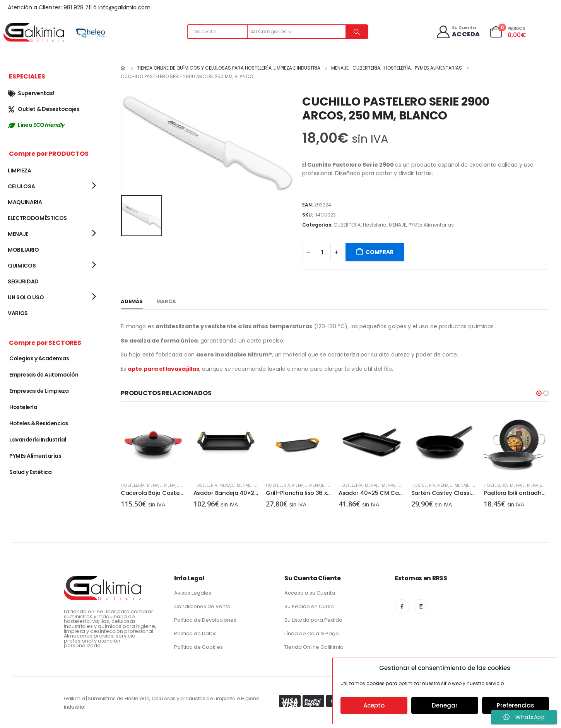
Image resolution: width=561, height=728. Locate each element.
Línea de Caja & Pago (312, 633)
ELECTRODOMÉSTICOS (37, 218)
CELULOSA (21, 186)
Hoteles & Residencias (39, 423)
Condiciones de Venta (202, 606)
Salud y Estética (30, 472)
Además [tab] (132, 301)
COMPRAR (380, 252)
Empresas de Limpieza (39, 391)
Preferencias (516, 705)
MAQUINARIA (25, 202)
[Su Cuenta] (458, 32)
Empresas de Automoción (44, 375)
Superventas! (31, 93)
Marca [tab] (166, 301)
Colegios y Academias (39, 358)
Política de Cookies (198, 647)
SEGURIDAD (23, 281)
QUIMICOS (22, 266)
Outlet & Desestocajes (44, 109)
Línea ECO (36, 125)
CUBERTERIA (347, 225)
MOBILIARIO (23, 250)
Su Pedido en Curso (309, 606)
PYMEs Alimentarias (431, 225)
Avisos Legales (193, 592)
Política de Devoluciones (205, 620)
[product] (153, 443)
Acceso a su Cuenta (310, 592)
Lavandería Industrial (38, 440)
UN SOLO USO (26, 297)
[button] (539, 393)
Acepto (374, 705)
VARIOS (18, 313)
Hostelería (375, 225)
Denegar (445, 705)
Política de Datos (195, 633)
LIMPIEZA (19, 170)
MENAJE (398, 225)
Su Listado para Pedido (313, 620)
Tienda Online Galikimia (314, 647)
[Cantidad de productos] (322, 252)
